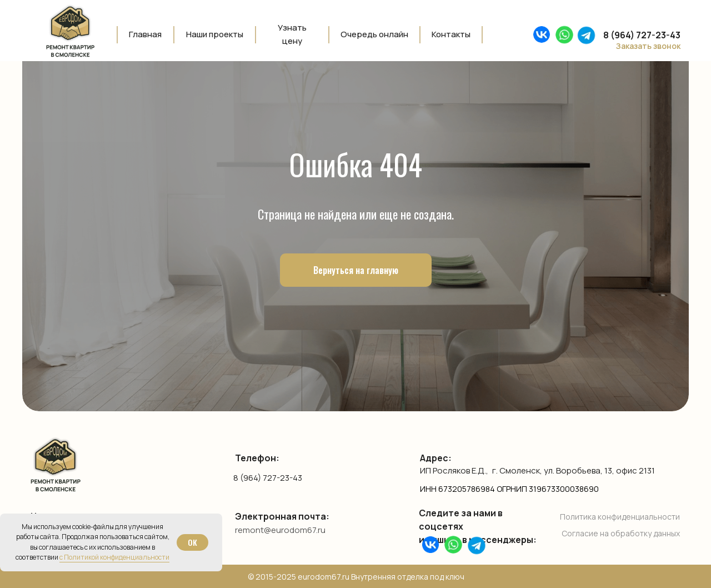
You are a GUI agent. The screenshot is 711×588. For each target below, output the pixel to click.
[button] (642, 46)
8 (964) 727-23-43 (268, 478)
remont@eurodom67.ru (280, 530)
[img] (564, 35)
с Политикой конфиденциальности (114, 557)
